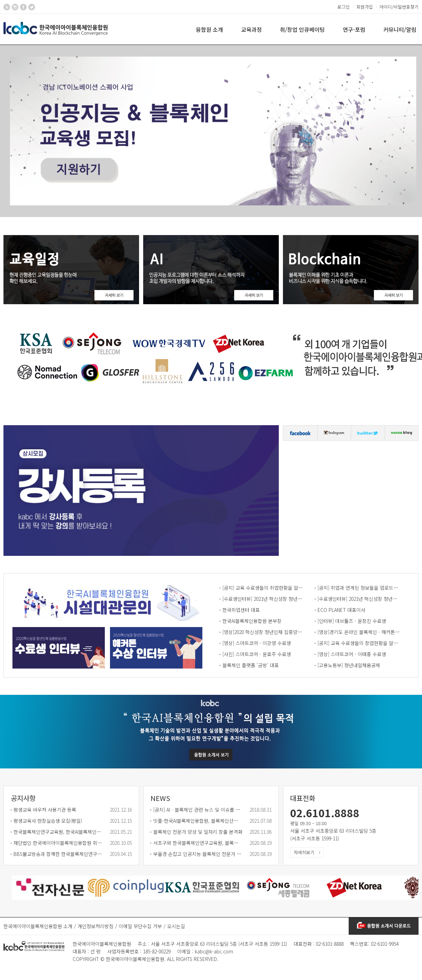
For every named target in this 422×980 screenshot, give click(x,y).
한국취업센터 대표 (241, 610)
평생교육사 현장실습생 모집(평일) (48, 821)
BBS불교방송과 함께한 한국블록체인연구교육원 (58, 854)
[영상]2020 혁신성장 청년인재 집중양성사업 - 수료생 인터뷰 (264, 632)
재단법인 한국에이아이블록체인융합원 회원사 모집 (58, 843)
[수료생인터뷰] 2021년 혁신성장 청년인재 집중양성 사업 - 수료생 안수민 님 (264, 599)
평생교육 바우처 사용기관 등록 (45, 810)
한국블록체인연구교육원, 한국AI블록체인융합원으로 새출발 (58, 832)
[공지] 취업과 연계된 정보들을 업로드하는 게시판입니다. (359, 588)
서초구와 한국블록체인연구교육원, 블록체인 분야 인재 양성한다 (198, 843)
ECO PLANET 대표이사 (341, 610)
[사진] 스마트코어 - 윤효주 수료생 (257, 654)
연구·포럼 (354, 29)
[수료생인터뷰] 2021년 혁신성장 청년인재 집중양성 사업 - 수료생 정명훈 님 (359, 599)
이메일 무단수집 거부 (140, 926)
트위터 (368, 433)
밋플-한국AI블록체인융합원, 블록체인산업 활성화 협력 (198, 821)
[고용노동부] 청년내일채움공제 (349, 665)
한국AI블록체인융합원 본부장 (252, 621)
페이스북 (300, 433)
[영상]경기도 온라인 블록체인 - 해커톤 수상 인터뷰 (359, 632)
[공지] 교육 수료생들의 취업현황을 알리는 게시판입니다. (264, 588)
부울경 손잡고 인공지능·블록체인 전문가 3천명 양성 (198, 854)
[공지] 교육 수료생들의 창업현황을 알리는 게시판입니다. (359, 643)
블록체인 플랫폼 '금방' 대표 (251, 665)
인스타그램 (334, 433)
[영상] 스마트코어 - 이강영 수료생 (257, 643)
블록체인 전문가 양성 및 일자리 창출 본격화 (198, 832)
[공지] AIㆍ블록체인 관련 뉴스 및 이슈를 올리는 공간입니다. (198, 810)
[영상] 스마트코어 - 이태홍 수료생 (352, 654)
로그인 (343, 7)
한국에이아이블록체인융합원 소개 (38, 926)
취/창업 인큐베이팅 (302, 29)
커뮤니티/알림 (400, 29)
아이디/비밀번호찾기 (399, 7)
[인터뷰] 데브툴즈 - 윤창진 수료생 (352, 621)
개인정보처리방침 (95, 926)
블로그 (402, 433)
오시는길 (176, 926)
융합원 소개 (209, 29)
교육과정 (251, 29)
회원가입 (365, 7)
